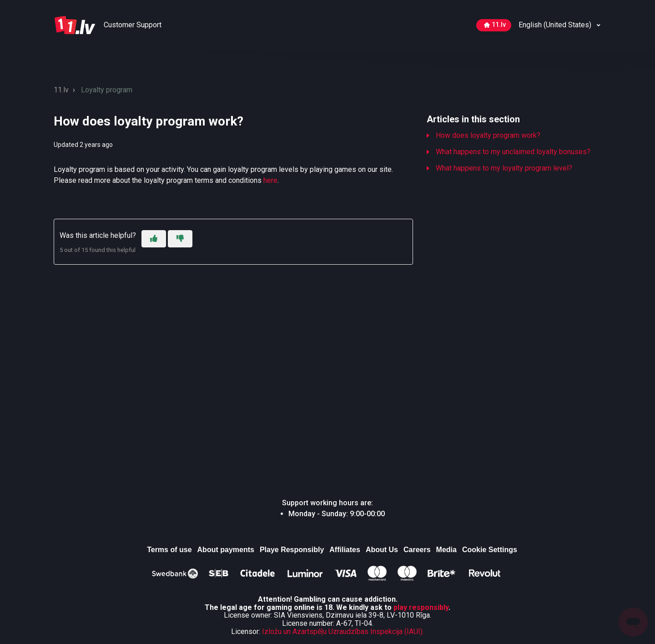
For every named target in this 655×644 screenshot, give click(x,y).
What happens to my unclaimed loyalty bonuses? (513, 152)
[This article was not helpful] (180, 239)
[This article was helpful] (154, 239)
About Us (382, 550)
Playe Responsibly (292, 550)
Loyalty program (107, 90)
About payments (226, 550)
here (270, 180)
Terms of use (169, 550)
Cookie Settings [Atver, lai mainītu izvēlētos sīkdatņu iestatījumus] (490, 550)
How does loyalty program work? (488, 135)
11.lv (495, 25)
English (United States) (556, 25)
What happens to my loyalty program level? (504, 168)
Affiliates (345, 550)
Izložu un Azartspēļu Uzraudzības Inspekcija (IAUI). (343, 631)
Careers (417, 550)
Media (446, 550)
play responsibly (421, 607)
